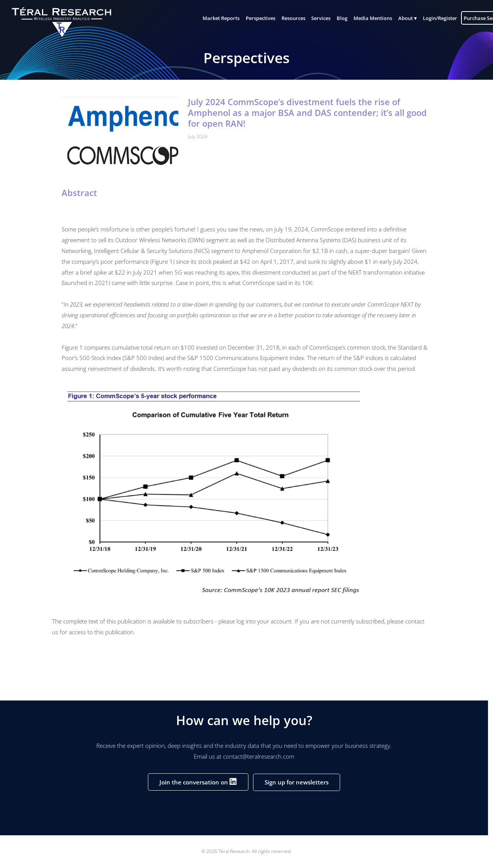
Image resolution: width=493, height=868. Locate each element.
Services (317, 18)
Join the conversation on (198, 781)
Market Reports (217, 18)
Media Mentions (369, 18)
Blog (338, 18)
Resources (289, 18)
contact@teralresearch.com (259, 756)
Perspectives (256, 18)
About (401, 18)
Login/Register (436, 18)
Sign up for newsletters (297, 782)
